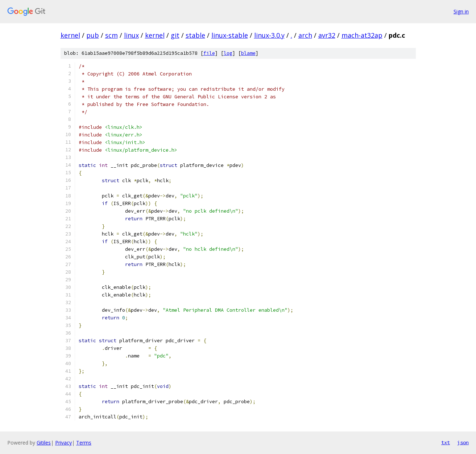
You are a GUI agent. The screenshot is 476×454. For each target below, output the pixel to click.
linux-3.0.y (269, 35)
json (463, 442)
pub (93, 35)
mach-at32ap (362, 35)
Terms (84, 443)
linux (131, 35)
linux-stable (230, 35)
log (228, 53)
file (209, 53)
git (175, 35)
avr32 (327, 35)
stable (195, 35)
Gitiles (44, 443)
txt (446, 442)
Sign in (461, 11)
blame (248, 53)
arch (305, 35)
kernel (70, 35)
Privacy (63, 443)
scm (111, 35)
